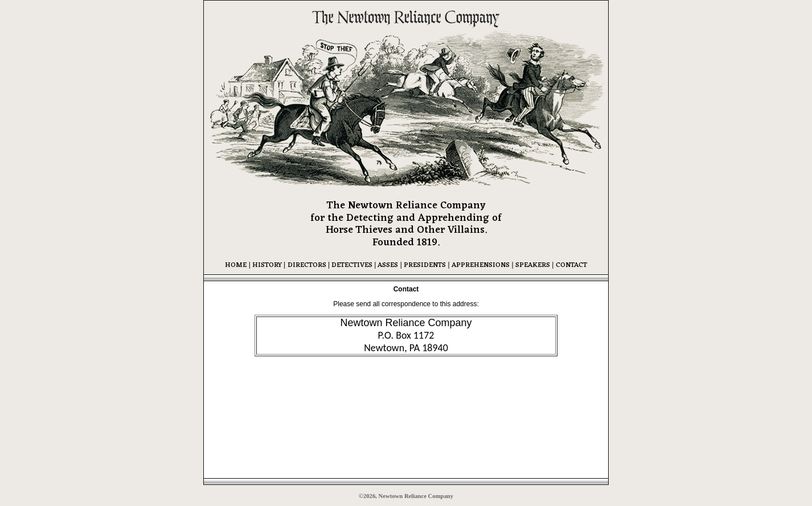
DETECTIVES (353, 265)
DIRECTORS (307, 265)
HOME (236, 265)
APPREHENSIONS (481, 265)
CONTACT (571, 265)
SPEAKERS (533, 265)
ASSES (387, 265)
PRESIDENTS (425, 265)
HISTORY (266, 265)
